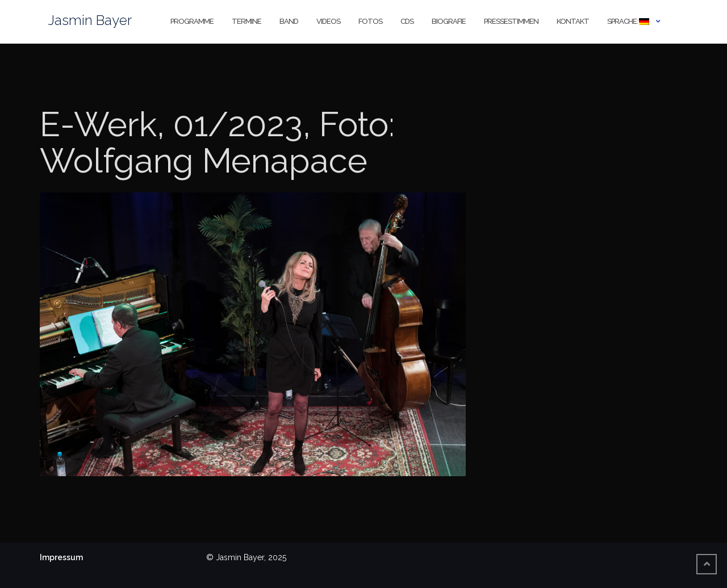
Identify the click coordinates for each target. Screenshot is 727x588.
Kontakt (573, 21)
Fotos (370, 21)
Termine (246, 21)
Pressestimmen (511, 21)
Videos (328, 21)
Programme (192, 21)
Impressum (61, 557)
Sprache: (628, 21)
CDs (407, 21)
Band (289, 21)
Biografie (449, 21)
